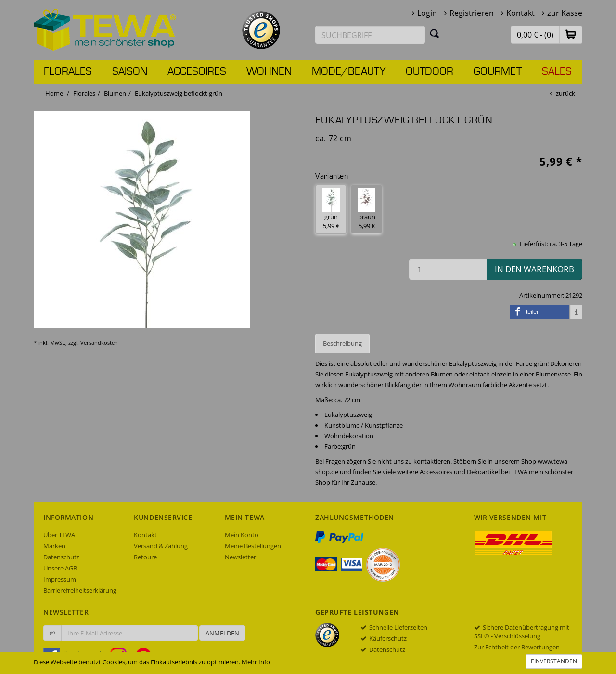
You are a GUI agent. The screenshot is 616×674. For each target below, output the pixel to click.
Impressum (60, 579)
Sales (557, 72)
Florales (68, 72)
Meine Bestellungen (253, 546)
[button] (571, 34)
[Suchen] (435, 33)
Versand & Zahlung (161, 546)
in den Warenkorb (534, 269)
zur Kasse (565, 13)
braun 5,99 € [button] (366, 209)
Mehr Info (256, 662)
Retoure (145, 557)
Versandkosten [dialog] (99, 343)
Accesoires (197, 72)
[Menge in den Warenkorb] (448, 269)
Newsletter (240, 557)
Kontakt (520, 13)
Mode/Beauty (349, 72)
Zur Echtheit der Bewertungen (517, 647)
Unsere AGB (60, 568)
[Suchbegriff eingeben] (370, 35)
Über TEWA (59, 535)
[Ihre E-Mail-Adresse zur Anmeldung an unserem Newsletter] (129, 633)
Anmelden (222, 633)
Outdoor (430, 72)
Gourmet (498, 72)
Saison (130, 72)
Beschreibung (342, 343)
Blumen (115, 93)
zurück (565, 93)
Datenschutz (61, 557)
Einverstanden (554, 661)
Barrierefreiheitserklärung (80, 590)
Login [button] (427, 13)
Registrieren (472, 13)
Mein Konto (242, 535)
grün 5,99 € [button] (331, 209)
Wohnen (269, 72)
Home (54, 93)
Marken (54, 546)
